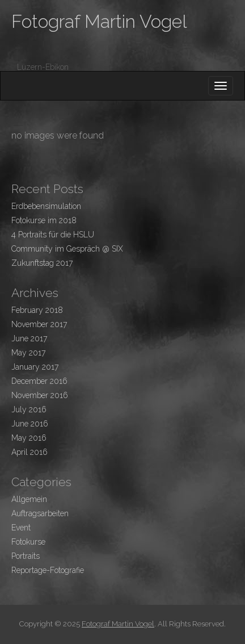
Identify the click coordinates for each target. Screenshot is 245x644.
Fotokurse (28, 542)
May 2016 (29, 438)
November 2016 (40, 395)
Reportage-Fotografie (48, 570)
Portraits (26, 556)
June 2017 (29, 338)
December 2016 (39, 381)
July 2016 (29, 409)
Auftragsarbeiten (40, 513)
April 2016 (29, 452)
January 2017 (35, 367)
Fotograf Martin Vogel (99, 21)
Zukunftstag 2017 (42, 263)
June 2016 (30, 424)
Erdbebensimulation (46, 206)
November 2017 (39, 324)
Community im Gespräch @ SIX (67, 249)
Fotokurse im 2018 (44, 220)
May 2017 (28, 353)
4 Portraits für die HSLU (53, 235)
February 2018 (37, 310)
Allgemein (29, 499)
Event (21, 528)
